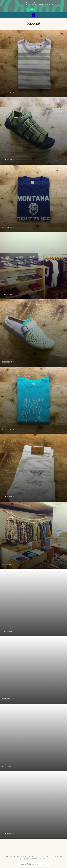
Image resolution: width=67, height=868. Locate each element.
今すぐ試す (30, 9)
